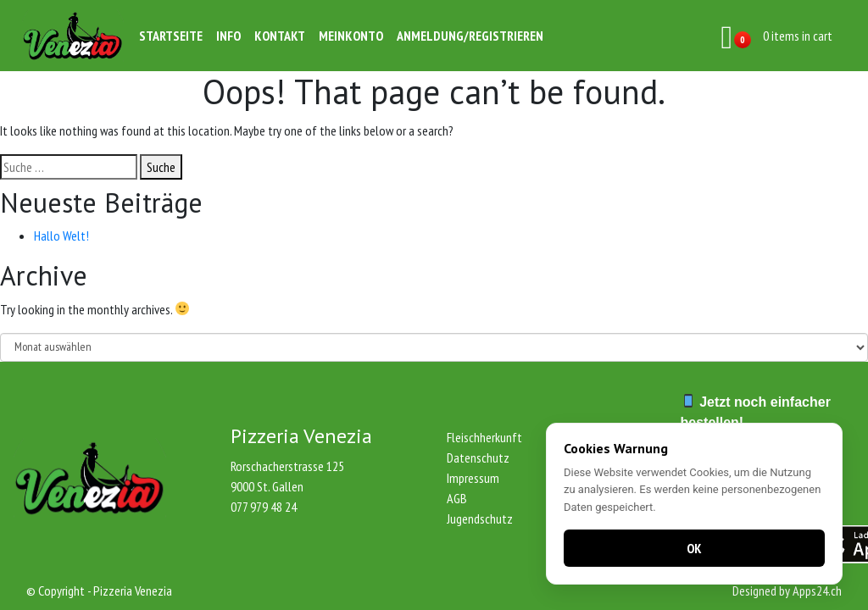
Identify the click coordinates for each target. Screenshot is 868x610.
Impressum (473, 478)
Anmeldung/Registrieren (470, 36)
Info (228, 36)
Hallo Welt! (61, 236)
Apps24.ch (817, 591)
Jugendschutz (480, 518)
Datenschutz (478, 457)
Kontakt (280, 36)
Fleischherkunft (484, 437)
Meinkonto (351, 36)
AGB (457, 498)
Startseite (171, 36)
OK (694, 548)
